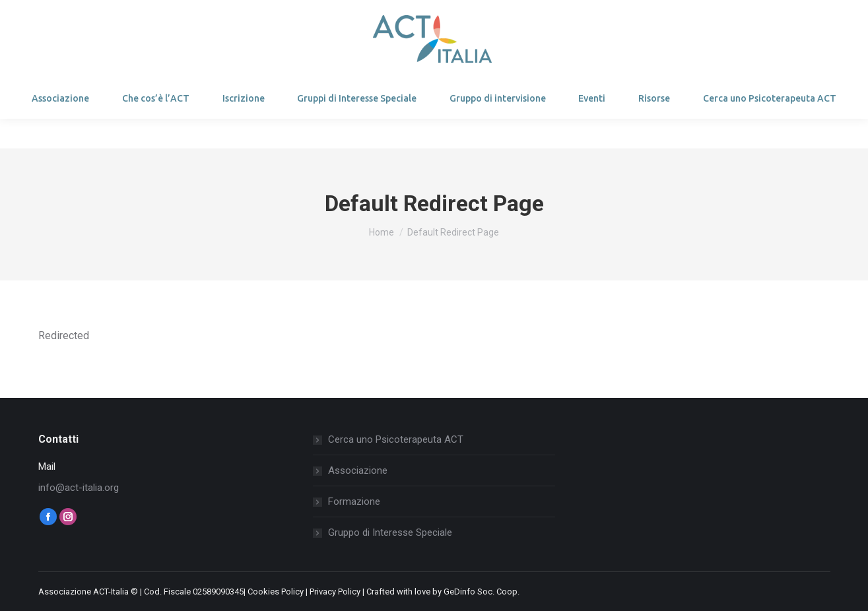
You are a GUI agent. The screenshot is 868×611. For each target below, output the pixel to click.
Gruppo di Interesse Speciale (390, 532)
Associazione (358, 470)
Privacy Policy (335, 592)
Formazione (354, 501)
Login (69, 15)
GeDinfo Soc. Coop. (482, 592)
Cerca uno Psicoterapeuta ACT (396, 439)
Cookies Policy (276, 592)
